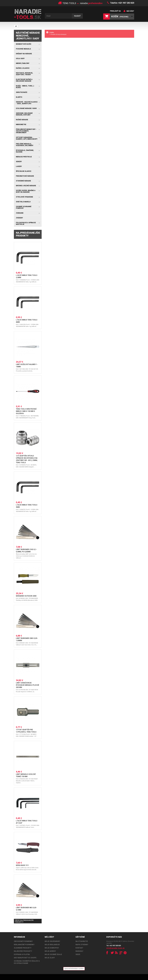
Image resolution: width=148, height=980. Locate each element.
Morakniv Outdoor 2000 (26, 596)
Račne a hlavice (23, 68)
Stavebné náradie (23, 181)
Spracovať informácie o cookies (74, 969)
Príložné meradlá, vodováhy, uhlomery (25, 145)
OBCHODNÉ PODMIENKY (23, 941)
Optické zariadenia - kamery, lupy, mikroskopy (27, 138)
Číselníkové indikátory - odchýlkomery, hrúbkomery (26, 131)
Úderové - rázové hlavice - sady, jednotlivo (27, 103)
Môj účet (49, 937)
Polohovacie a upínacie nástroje (26, 223)
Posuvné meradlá (23, 49)
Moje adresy (50, 951)
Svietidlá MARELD (23, 202)
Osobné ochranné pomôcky (24, 207)
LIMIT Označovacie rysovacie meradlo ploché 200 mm (27, 685)
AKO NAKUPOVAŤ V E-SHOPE (25, 958)
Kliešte (19, 97)
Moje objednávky (52, 941)
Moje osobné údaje (53, 954)
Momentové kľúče (24, 44)
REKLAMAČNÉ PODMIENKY (24, 945)
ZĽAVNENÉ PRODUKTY (23, 948)
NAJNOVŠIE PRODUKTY (23, 951)
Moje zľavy (50, 958)
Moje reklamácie (52, 945)
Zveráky (19, 218)
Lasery (19, 166)
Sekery (19, 162)
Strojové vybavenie (24, 197)
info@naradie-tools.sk (115, 948)
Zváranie (20, 213)
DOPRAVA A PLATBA (22, 954)
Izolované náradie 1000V (26, 108)
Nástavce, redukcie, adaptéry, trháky (24, 74)
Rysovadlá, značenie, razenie (25, 151)
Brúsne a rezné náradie (26, 186)
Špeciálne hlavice (24, 171)
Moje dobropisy (52, 948)
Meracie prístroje (24, 157)
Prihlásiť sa (115, 11)
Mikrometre (21, 124)
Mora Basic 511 (22, 865)
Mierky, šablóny (23, 63)
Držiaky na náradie (24, 54)
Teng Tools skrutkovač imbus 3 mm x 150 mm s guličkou (26, 411)
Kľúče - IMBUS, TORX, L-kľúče (25, 87)
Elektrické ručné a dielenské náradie (24, 80)
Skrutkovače (22, 92)
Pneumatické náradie (25, 176)
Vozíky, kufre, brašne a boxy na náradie (26, 191)
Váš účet (130, 11)
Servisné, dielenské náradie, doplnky (24, 114)
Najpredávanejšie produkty (28, 234)
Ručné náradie (22, 120)
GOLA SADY (20, 59)
